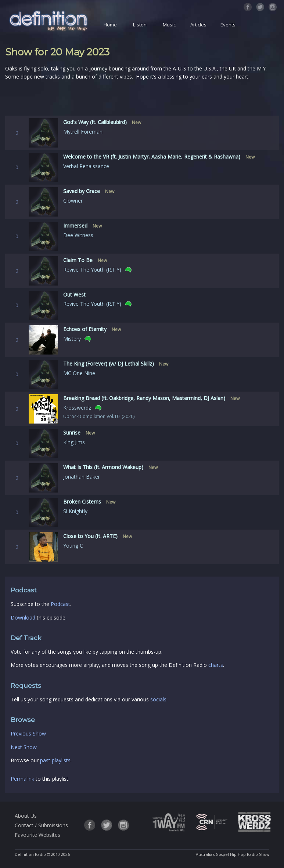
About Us (26, 816)
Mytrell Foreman (83, 132)
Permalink (22, 779)
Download (23, 618)
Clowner (73, 201)
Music (169, 25)
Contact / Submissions (41, 825)
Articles (198, 25)
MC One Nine (79, 373)
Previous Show (28, 733)
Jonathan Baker (82, 477)
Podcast (60, 604)
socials (158, 699)
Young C (73, 546)
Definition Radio (30, 854)
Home (110, 25)
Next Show (24, 747)
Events (228, 25)
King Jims (74, 442)
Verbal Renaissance (86, 166)
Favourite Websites (37, 835)
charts (216, 665)
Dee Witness (78, 235)
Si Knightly (75, 511)
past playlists (55, 760)
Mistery (72, 339)
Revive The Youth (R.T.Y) (92, 270)
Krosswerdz (77, 408)
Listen (140, 25)
